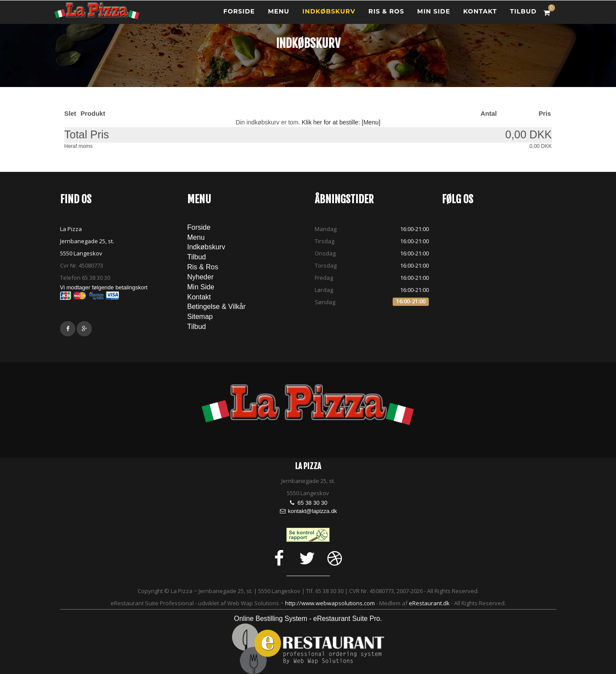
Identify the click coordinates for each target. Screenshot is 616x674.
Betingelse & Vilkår (216, 307)
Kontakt (480, 15)
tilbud (523, 15)
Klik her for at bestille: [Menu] (341, 122)
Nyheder (200, 277)
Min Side (434, 15)
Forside (239, 15)
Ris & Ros (386, 15)
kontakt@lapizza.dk (312, 511)
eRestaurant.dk (429, 603)
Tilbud (197, 257)
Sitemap (200, 317)
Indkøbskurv (329, 15)
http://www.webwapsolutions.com (330, 603)
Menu (279, 15)
